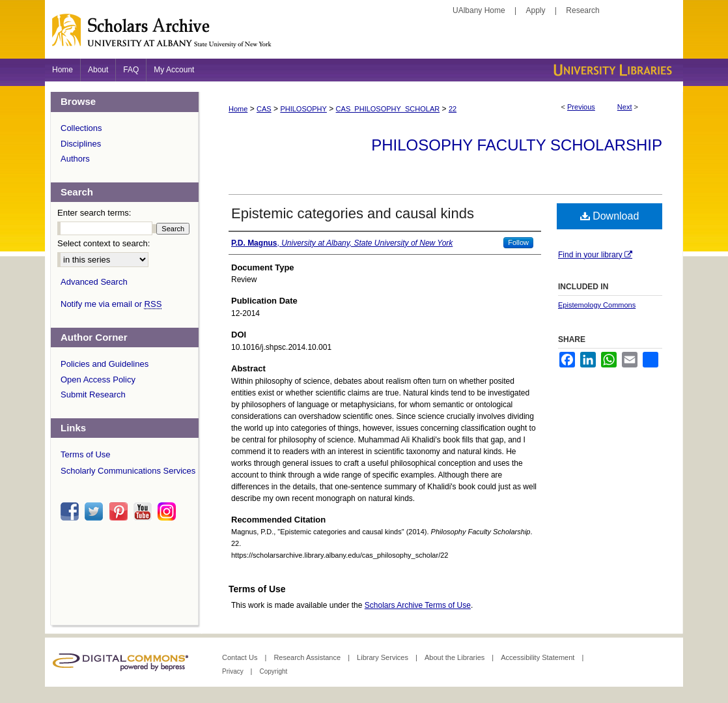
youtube (145, 511)
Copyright (273, 671)
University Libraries (611, 70)
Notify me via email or (111, 304)
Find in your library (595, 255)
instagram (169, 511)
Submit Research (93, 395)
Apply (536, 10)
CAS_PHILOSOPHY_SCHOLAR (388, 109)
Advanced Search (94, 282)
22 (453, 109)
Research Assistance (308, 657)
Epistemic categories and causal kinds (353, 213)
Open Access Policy (98, 380)
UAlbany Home (479, 10)
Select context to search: (104, 243)
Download (610, 216)
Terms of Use (86, 454)
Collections (81, 128)
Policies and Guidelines (105, 364)
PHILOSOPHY (303, 109)
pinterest (120, 511)
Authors (75, 159)
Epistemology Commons (597, 305)
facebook (72, 511)
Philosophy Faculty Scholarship (517, 145)
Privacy (234, 671)
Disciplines (81, 144)
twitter (96, 511)
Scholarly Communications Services (128, 471)
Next (625, 107)
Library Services (384, 657)
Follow (518, 242)
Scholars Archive (364, 36)
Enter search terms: (94, 213)
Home (238, 109)
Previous (581, 107)
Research (582, 10)
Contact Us (241, 657)
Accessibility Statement (539, 657)
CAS (264, 109)
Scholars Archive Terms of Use (418, 605)
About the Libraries (455, 657)
